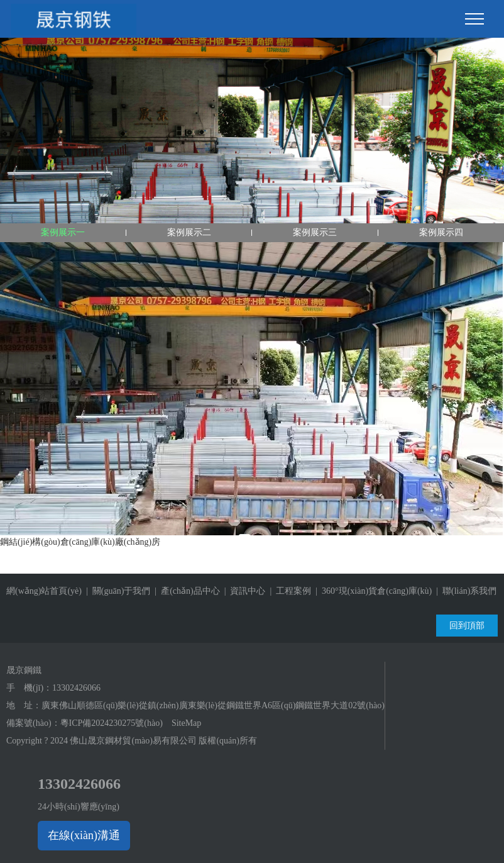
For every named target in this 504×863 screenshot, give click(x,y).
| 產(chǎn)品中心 (185, 591)
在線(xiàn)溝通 (84, 835)
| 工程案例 (288, 591)
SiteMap (186, 723)
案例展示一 (63, 232)
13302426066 (76, 688)
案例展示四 (441, 232)
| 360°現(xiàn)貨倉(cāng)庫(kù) (371, 591)
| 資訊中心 (243, 591)
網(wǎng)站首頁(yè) (44, 591)
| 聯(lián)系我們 (464, 591)
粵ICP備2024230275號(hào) (112, 723)
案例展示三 (315, 232)
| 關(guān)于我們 (116, 591)
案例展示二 (189, 232)
